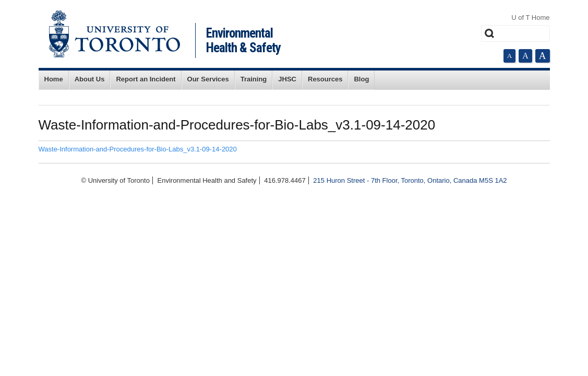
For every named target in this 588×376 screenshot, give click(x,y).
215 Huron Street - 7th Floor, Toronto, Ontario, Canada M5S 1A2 (410, 180)
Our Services (208, 79)
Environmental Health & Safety (243, 40)
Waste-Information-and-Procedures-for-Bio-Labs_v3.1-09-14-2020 (138, 149)
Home (54, 79)
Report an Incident (146, 79)
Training (254, 79)
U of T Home (530, 17)
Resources (325, 79)
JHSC (287, 79)
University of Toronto (115, 34)
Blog (361, 79)
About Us (90, 79)
